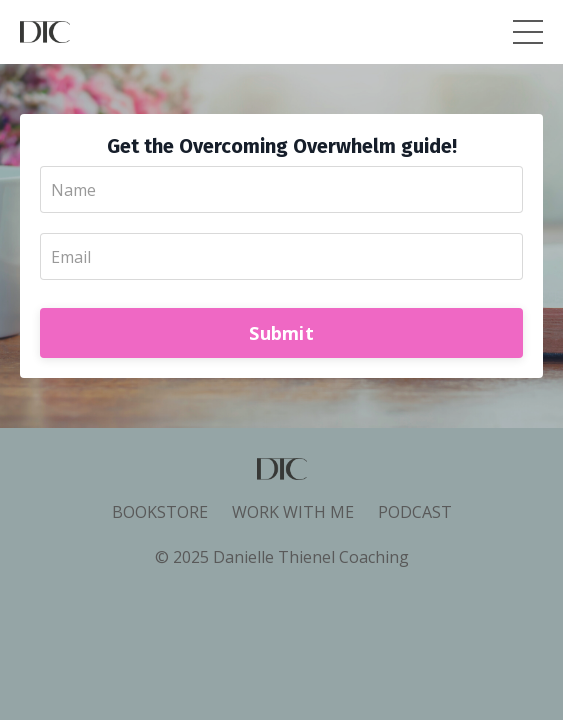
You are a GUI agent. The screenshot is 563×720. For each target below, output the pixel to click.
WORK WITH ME (293, 512)
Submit (281, 333)
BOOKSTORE (160, 512)
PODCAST (415, 512)
